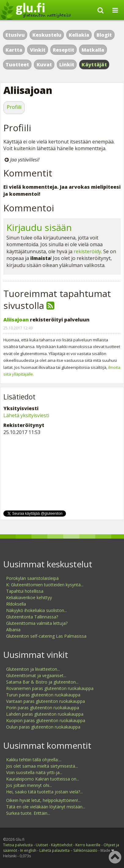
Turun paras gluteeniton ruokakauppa (43, 695)
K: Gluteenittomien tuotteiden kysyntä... (45, 585)
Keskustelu (47, 35)
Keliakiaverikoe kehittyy (29, 597)
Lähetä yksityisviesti (26, 415)
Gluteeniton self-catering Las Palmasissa (46, 636)
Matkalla (93, 50)
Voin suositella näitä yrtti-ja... (34, 772)
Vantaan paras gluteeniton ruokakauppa (46, 701)
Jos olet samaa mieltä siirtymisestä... (42, 766)
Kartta (14, 50)
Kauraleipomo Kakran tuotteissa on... (43, 779)
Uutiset (42, 845)
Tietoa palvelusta (18, 845)
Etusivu (15, 35)
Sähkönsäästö (85, 850)
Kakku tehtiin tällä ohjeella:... (34, 760)
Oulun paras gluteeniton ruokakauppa (43, 727)
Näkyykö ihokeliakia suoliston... (36, 610)
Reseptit (64, 50)
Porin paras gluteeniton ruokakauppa (43, 708)
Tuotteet (17, 65)
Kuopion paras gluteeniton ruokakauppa (46, 720)
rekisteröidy (87, 251)
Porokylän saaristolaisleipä (32, 578)
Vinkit (38, 50)
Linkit (67, 65)
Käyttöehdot (62, 845)
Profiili (14, 107)
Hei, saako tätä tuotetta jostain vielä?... (44, 792)
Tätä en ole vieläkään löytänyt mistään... (46, 807)
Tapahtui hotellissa (25, 591)
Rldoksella (16, 604)
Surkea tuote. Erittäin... (28, 813)
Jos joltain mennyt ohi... (29, 785)
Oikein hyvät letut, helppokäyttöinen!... (43, 800)
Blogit (104, 35)
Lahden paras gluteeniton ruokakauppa (45, 714)
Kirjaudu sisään (39, 227)
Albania (13, 630)
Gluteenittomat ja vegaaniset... (36, 675)
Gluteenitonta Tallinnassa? (32, 617)
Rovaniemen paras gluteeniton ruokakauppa (50, 688)
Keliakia (79, 35)
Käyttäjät (94, 65)
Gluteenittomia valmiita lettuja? (37, 623)
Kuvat (44, 65)
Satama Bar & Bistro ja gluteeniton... (42, 682)
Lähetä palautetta (55, 850)
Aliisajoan (16, 320)
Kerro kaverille (88, 845)
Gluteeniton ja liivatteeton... (33, 669)
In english (28, 850)
